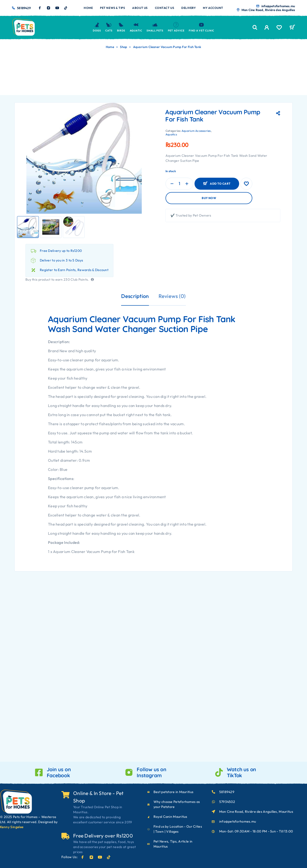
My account (213, 8)
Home (88, 8)
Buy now (209, 198)
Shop (124, 47)
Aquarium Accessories (196, 131)
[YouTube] (57, 8)
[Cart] (292, 28)
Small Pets (155, 27)
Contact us (165, 8)
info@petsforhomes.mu (278, 6)
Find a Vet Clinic (201, 27)
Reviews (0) (172, 296)
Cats (109, 27)
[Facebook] (40, 8)
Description (135, 296)
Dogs (97, 27)
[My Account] (267, 27)
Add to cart (220, 184)
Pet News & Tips (112, 8)
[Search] (255, 27)
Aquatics (171, 134)
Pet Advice (176, 27)
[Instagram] (48, 8)
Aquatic (136, 27)
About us (140, 8)
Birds (121, 27)
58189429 (24, 8)
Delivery (189, 8)
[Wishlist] (279, 28)
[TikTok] (66, 8)
